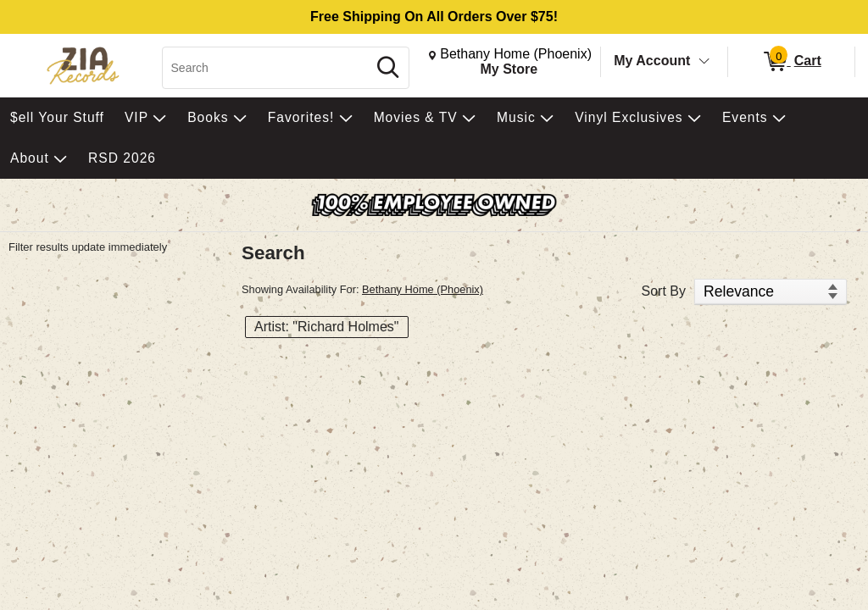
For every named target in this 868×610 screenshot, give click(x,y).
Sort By (664, 291)
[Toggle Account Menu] (704, 62)
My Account (652, 61)
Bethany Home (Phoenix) (423, 289)
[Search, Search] (267, 68)
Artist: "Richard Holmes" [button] (327, 327)
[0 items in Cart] (791, 62)
